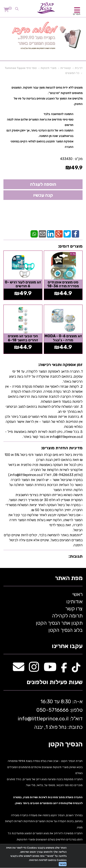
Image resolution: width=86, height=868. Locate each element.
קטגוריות (66, 68)
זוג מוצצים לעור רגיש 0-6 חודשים (23, 284)
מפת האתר (69, 578)
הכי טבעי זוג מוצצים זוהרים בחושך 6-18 (23, 338)
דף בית (79, 68)
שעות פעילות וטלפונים (55, 682)
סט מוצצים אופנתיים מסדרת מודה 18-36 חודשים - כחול (63, 286)
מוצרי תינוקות (49, 68)
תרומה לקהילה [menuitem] (67, 616)
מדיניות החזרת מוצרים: (62, 448)
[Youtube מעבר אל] (50, 669)
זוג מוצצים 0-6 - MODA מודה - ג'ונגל (63, 338)
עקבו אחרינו (67, 646)
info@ (25, 719)
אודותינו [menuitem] (74, 602)
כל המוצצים (72, 73)
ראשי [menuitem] (77, 594)
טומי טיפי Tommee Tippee (21, 68)
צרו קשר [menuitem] (74, 609)
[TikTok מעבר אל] (76, 669)
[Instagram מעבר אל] (34, 669)
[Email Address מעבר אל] (19, 669)
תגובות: (76, 556)
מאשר (63, 864)
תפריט (77, 14)
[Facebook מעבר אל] (64, 669)
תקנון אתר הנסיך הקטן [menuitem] (59, 623)
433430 (66, 159)
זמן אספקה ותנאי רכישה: (60, 365)
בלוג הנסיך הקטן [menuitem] (65, 630)
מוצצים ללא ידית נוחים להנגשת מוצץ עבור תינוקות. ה (51, 88)
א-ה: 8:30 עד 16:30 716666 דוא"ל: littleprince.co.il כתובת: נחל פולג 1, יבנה (50, 714)
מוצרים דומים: (70, 246)
